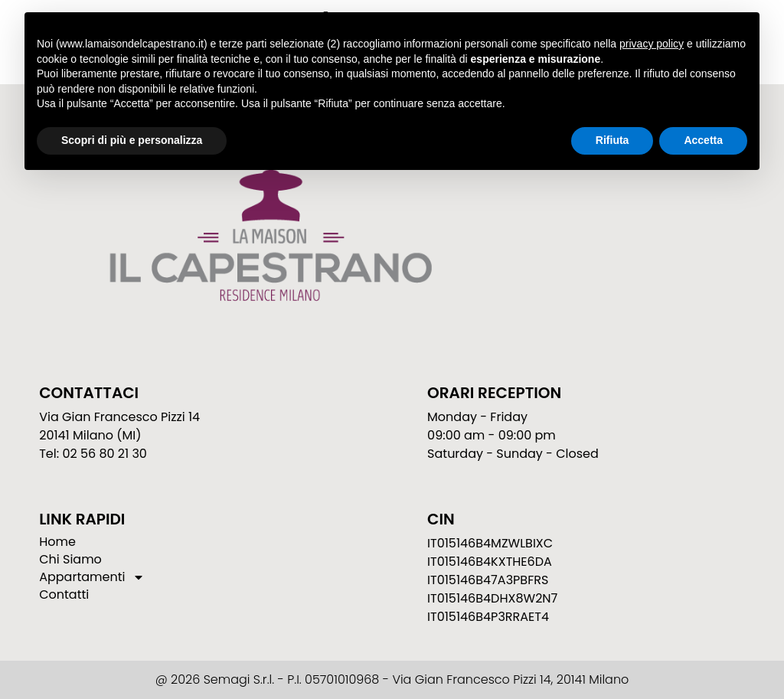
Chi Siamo (70, 560)
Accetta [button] (703, 140)
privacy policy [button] (652, 44)
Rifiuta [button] (612, 140)
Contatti (64, 595)
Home (57, 542)
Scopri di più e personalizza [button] (132, 140)
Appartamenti (92, 577)
